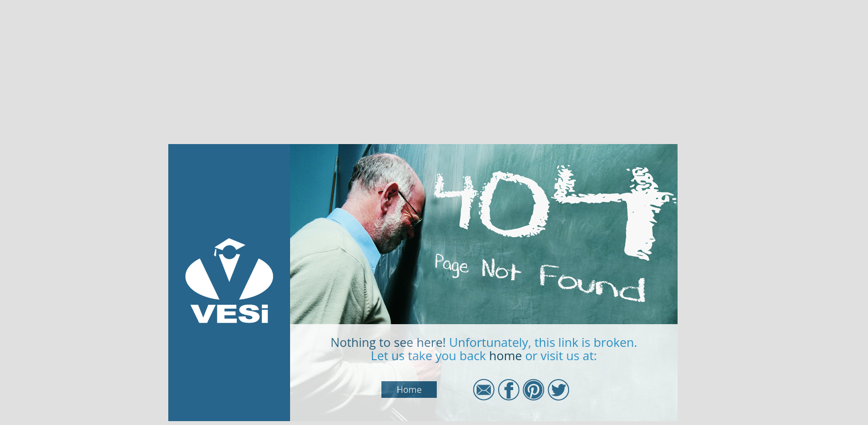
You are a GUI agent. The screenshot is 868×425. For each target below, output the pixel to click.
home (505, 355)
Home (409, 390)
